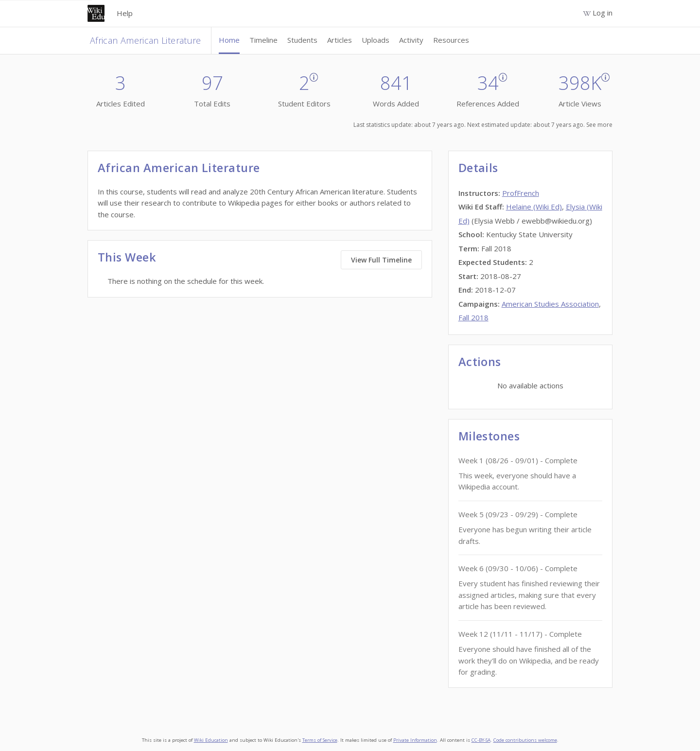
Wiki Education (211, 740)
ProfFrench (521, 193)
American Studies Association (550, 304)
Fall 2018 (473, 317)
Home (229, 40)
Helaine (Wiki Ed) (534, 207)
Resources (451, 40)
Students (302, 40)
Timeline (263, 40)
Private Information (415, 740)
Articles (340, 40)
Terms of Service (320, 740)
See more (599, 125)
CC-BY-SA (481, 740)
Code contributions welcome (525, 740)
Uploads (376, 40)
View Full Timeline (381, 260)
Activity (411, 40)
